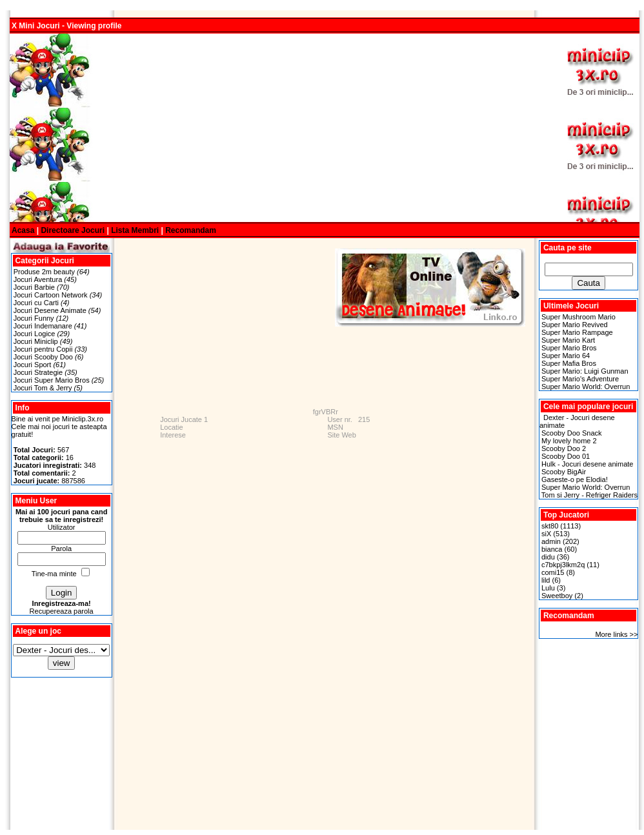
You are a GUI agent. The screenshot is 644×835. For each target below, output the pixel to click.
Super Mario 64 (566, 356)
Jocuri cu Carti (36, 303)
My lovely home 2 (569, 441)
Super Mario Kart (568, 340)
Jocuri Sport (33, 365)
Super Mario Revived (575, 325)
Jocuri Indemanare (43, 326)
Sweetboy (557, 596)
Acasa (23, 230)
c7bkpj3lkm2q (563, 565)
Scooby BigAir (564, 472)
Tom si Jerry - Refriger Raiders (589, 495)
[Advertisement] (293, 128)
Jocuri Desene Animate (50, 310)
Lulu (548, 588)
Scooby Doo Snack (572, 433)
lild (546, 580)
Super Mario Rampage (577, 332)
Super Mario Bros (569, 348)
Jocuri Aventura (38, 279)
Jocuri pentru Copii (43, 349)
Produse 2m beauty (45, 272)
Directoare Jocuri (73, 230)
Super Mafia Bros (569, 363)
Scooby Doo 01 (566, 456)
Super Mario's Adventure (580, 379)
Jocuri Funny (34, 318)
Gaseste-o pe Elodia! (575, 479)
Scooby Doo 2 (564, 448)
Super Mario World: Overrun (586, 387)
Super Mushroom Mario (579, 317)
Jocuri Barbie (34, 287)
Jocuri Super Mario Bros (52, 380)
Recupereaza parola (62, 611)
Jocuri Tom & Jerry (43, 388)
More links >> (616, 634)
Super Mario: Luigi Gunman (585, 371)
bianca (552, 549)
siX (546, 534)
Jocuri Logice (35, 334)
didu (548, 557)
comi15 (553, 572)
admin (551, 541)
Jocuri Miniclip (36, 341)
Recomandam (191, 230)
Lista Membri (135, 230)
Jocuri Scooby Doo (43, 357)
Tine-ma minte (54, 574)
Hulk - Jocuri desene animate (587, 464)
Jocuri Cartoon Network (51, 295)
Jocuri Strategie (38, 372)
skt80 (550, 526)
